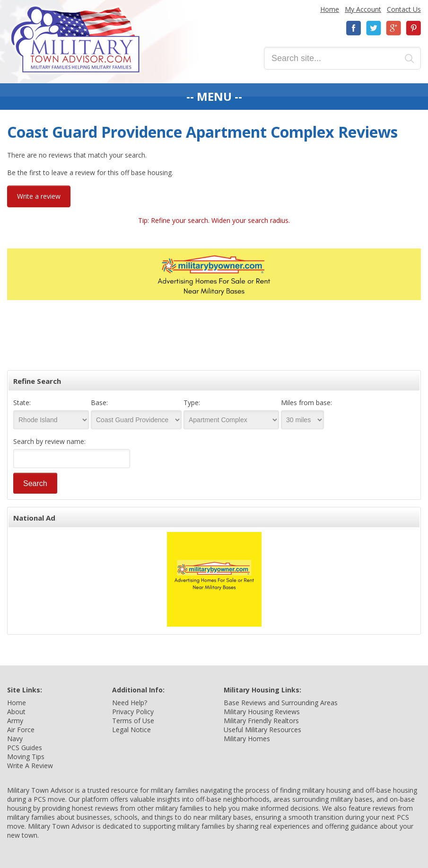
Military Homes (247, 739)
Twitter (374, 28)
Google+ (393, 28)
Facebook (354, 28)
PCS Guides (25, 748)
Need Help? (130, 703)
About (16, 712)
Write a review (39, 196)
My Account (363, 9)
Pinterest (413, 28)
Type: (192, 403)
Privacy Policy (133, 712)
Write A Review (30, 766)
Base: (99, 403)
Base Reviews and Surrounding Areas (281, 703)
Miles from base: (306, 403)
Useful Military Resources (262, 730)
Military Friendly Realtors (261, 721)
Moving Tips (26, 757)
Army (15, 721)
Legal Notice (131, 730)
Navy (15, 739)
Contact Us (404, 9)
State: (22, 403)
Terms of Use (133, 721)
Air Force (21, 730)
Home (330, 9)
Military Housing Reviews (262, 712)
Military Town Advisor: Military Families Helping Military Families (75, 40)
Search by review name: (49, 441)
